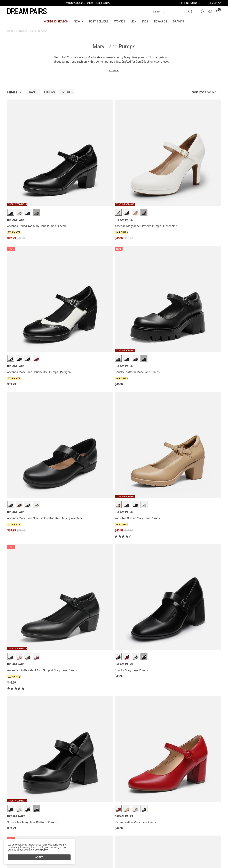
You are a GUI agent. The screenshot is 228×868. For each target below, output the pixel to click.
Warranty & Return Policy (57, 833)
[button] (213, 3)
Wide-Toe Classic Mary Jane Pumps (84, 269)
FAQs (45, 839)
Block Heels (191, 714)
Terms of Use (15, 839)
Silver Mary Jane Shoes (88, 714)
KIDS (145, 21)
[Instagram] (167, 847)
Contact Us (48, 822)
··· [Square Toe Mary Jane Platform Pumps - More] (36, 356)
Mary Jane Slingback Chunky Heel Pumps (29, 659)
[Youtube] (193, 847)
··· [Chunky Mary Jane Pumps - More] (200, 255)
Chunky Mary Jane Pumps (187, 269)
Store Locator (133, 822)
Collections (21, 31)
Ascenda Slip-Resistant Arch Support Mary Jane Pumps (139, 271)
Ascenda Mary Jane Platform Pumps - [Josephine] (85, 176)
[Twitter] (202, 847)
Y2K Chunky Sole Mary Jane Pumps (139, 370)
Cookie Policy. (41, 850)
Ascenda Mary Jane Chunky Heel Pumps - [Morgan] (137, 176)
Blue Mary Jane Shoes (18, 714)
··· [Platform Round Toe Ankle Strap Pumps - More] (91, 643)
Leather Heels (178, 714)
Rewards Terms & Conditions (98, 828)
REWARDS (161, 21)
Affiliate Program (18, 828)
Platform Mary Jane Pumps (134, 569)
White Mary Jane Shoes (41, 714)
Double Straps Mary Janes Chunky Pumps (192, 570)
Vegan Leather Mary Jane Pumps (83, 370)
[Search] (190, 11)
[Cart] (218, 11)
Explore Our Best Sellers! (97, 3)
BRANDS (178, 21)
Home (10, 31)
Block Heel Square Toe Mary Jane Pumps (28, 570)
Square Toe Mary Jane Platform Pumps (32, 370)
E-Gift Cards (88, 833)
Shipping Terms (51, 828)
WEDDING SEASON (56, 21)
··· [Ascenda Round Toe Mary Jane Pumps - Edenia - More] (36, 160)
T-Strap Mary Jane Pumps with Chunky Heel (32, 469)
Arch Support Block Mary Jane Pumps (140, 468)
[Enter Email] (180, 826)
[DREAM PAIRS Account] (203, 11)
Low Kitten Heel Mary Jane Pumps (192, 468)
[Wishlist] (210, 11)
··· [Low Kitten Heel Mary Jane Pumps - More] (200, 454)
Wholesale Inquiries (137, 833)
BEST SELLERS (99, 21)
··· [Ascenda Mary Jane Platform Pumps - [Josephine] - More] (91, 160)
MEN (133, 21)
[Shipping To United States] (211, 3)
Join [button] (212, 826)
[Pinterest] (185, 847)
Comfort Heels (205, 714)
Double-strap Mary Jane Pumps (81, 468)
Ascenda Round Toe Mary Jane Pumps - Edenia (32, 176)
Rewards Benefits (91, 822)
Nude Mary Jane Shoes (158, 714)
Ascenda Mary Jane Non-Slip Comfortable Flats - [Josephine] (27, 271)
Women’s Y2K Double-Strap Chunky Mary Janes (193, 372)
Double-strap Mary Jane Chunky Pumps (87, 569)
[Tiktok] (176, 847)
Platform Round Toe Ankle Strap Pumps (87, 657)
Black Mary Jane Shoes (111, 714)
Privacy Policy (16, 833)
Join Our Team (134, 828)
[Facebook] (159, 847)
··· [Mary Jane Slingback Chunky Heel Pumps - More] (36, 643)
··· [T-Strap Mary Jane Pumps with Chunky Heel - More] (36, 454)
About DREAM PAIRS (20, 822)
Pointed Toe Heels (16, 717)
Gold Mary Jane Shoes (135, 714)
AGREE (39, 857)
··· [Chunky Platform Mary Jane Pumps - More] (200, 160)
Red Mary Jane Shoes (64, 714)
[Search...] (170, 11)
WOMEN (119, 21)
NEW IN (79, 21)
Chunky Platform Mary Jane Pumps (193, 174)
